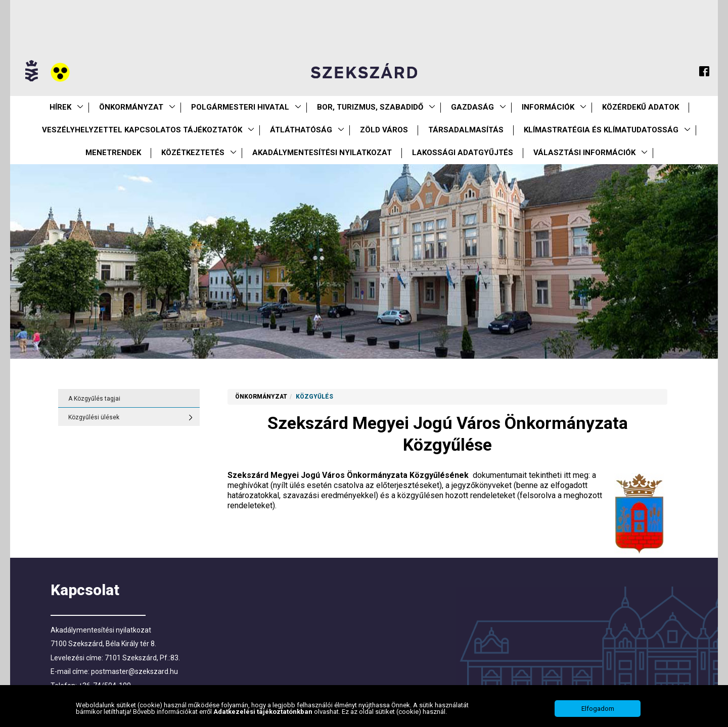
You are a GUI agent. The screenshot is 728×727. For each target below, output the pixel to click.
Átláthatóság (301, 130)
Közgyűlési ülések (94, 417)
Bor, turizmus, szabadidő (370, 107)
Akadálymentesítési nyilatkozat (322, 153)
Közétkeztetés (193, 153)
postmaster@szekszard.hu (134, 671)
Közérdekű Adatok (641, 107)
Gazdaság (472, 107)
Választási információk (584, 153)
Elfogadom (598, 713)
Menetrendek (113, 153)
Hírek (60, 107)
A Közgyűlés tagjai (94, 399)
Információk (548, 107)
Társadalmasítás (466, 130)
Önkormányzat (131, 107)
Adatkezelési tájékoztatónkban (264, 717)
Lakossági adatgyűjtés (463, 153)
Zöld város (384, 130)
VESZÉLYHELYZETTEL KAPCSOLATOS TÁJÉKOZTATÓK (142, 130)
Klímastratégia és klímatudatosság (601, 130)
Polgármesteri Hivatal (240, 107)
